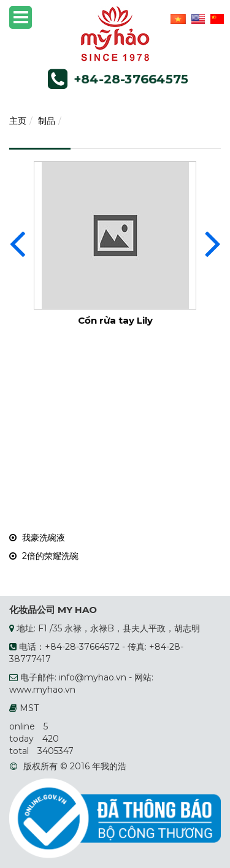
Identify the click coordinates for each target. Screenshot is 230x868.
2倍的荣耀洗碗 (44, 556)
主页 (18, 121)
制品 (47, 121)
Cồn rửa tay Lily (115, 320)
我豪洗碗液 (37, 538)
